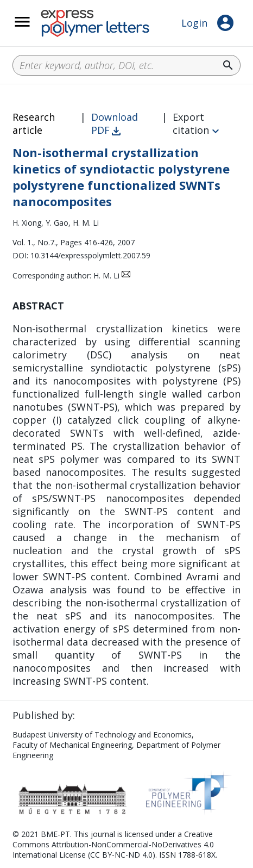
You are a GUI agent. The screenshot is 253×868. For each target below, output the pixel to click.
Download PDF (115, 123)
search (228, 65)
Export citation (191, 123)
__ (36, 28)
